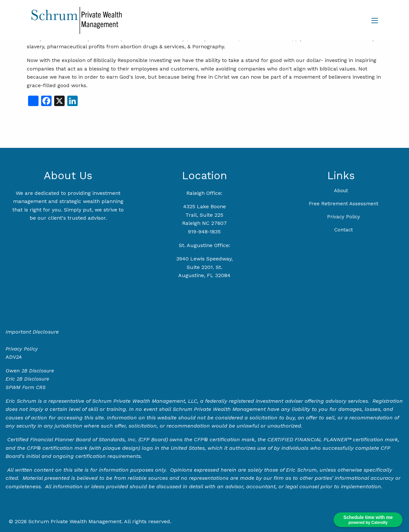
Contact (344, 230)
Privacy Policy (344, 217)
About (341, 191)
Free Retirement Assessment (344, 204)
